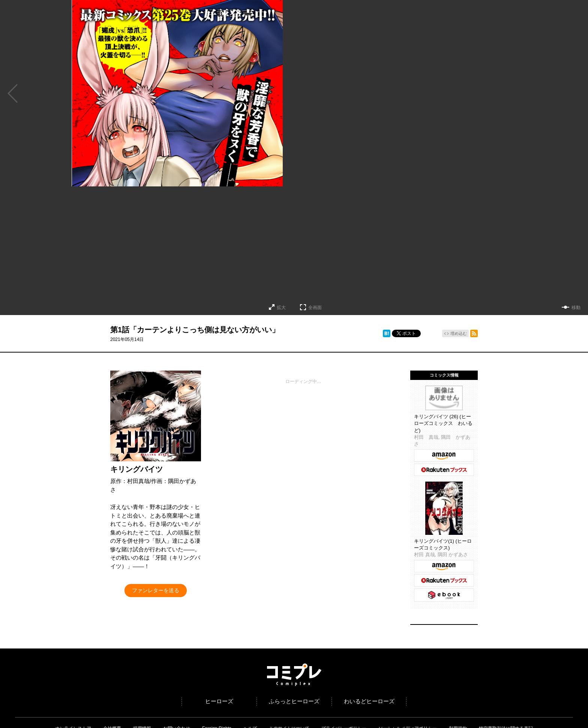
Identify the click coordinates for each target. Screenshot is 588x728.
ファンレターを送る (156, 590)
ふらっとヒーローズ (294, 701)
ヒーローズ (219, 701)
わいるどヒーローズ (369, 701)
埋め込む (459, 333)
